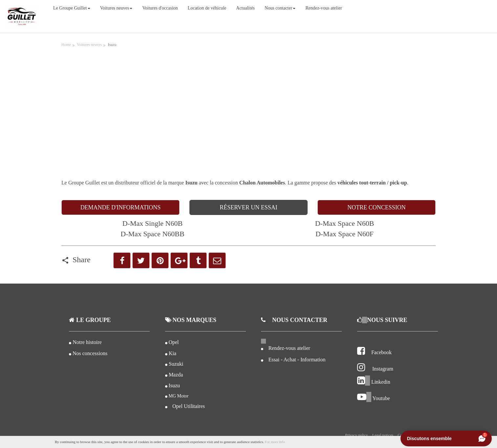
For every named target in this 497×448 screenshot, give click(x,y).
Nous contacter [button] (280, 8)
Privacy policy (357, 435)
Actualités (245, 8)
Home (66, 45)
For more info (275, 442)
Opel (173, 342)
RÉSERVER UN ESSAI (248, 207)
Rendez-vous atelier (324, 8)
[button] (122, 260)
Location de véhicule (207, 8)
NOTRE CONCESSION (377, 207)
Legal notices (383, 435)
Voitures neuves (89, 45)
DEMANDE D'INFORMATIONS (121, 207)
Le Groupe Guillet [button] (72, 8)
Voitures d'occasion (160, 8)
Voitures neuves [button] (116, 8)
